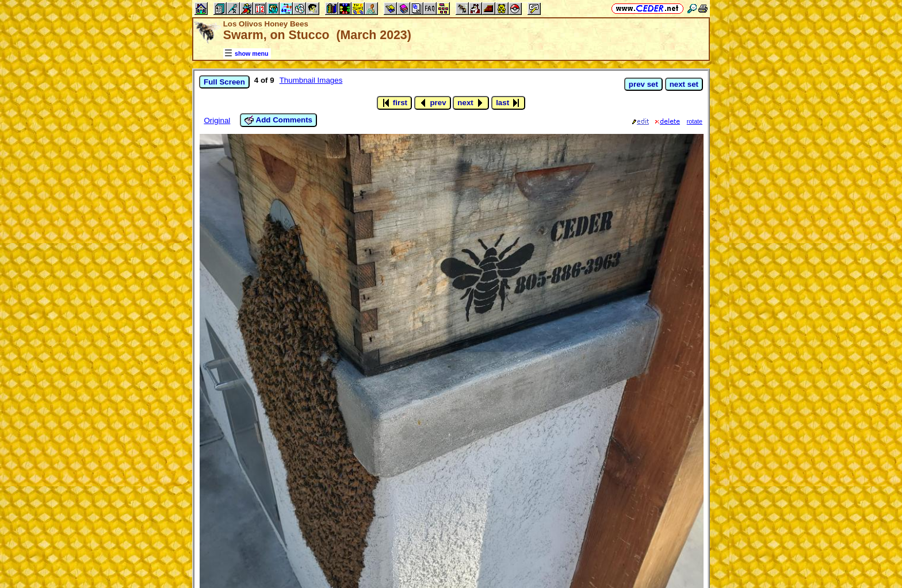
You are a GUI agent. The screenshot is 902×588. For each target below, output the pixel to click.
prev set (643, 84)
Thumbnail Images (311, 80)
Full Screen (224, 82)
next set (684, 84)
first (394, 103)
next (471, 103)
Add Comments (278, 120)
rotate (695, 121)
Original (217, 120)
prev (433, 103)
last (508, 103)
